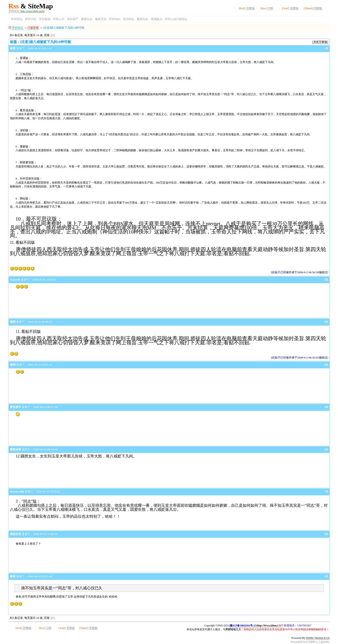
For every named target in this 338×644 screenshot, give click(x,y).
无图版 (294, 8)
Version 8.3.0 (322, 638)
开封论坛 (14, 11)
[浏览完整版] (320, 42)
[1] (53, 35)
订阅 (270, 8)
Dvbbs (310, 638)
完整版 (251, 8)
